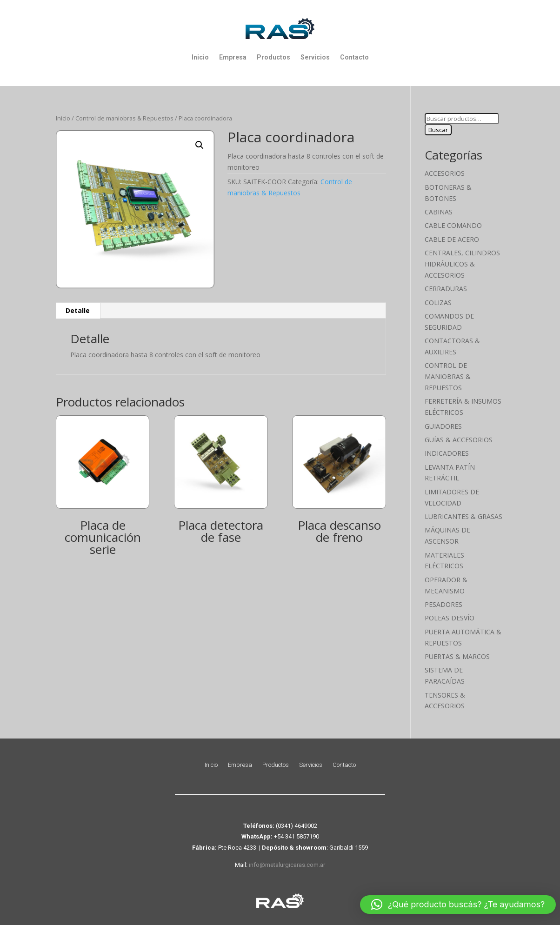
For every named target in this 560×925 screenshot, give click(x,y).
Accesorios (445, 173)
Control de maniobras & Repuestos (124, 118)
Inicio (200, 57)
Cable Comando (453, 225)
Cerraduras (446, 289)
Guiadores (443, 426)
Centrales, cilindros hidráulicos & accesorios (462, 264)
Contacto (354, 57)
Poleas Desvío (450, 618)
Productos (273, 57)
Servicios (315, 57)
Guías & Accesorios (459, 440)
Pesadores (443, 604)
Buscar (438, 130)
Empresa (233, 57)
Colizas (438, 303)
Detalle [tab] (78, 310)
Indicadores (447, 453)
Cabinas (439, 212)
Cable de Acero (452, 239)
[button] (200, 145)
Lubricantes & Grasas (463, 516)
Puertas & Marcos (457, 656)
